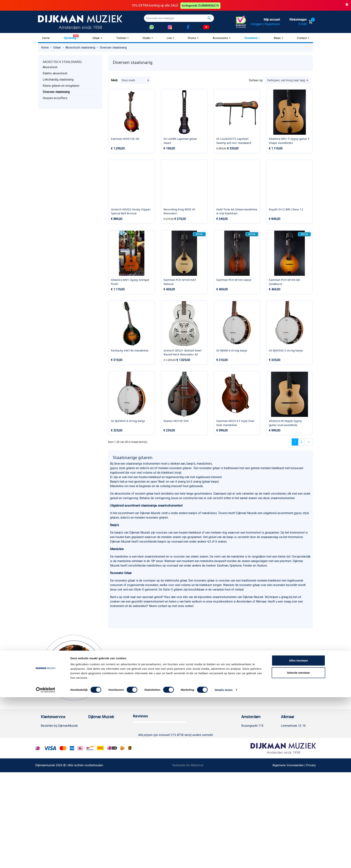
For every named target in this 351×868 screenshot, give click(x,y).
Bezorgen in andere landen (58, 810)
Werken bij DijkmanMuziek (105, 738)
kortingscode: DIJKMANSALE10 (201, 5)
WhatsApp (48, 786)
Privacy (46, 774)
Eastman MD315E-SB (125, 139)
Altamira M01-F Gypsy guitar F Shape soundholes (289, 141)
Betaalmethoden (51, 732)
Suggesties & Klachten (56, 780)
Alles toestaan (298, 831)
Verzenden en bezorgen (57, 744)
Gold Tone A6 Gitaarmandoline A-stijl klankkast (237, 211)
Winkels (93, 750)
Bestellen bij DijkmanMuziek (59, 726)
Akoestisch (50, 67)
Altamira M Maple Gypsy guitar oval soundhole (285, 423)
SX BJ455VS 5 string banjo (286, 350)
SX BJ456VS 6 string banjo (128, 421)
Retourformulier (51, 792)
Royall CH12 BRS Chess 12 (286, 209)
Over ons (94, 726)
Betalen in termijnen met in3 (59, 804)
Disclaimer (48, 768)
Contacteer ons (51, 816)
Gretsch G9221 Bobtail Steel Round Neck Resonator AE (182, 352)
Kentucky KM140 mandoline (130, 350)
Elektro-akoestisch (55, 73)
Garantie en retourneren (56, 738)
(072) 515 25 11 (295, 738)
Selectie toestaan (299, 844)
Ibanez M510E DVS (176, 421)
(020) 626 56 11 (255, 738)
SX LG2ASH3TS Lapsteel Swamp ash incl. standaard (234, 141)
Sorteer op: (256, 80)
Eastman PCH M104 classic (234, 280)
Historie (93, 732)
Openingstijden (255, 744)
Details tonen (223, 861)
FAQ (44, 756)
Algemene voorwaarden (56, 750)
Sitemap (94, 744)
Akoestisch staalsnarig (62, 62)
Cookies (46, 798)
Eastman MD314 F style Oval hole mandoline (235, 423)
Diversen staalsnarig (56, 92)
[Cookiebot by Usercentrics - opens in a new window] (46, 861)
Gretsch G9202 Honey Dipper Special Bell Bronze (131, 211)
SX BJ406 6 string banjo (232, 350)
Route (249, 750)
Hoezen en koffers (55, 98)
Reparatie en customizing (57, 762)
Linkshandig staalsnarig (58, 79)
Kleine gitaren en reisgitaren (61, 86)
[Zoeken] (179, 18)
